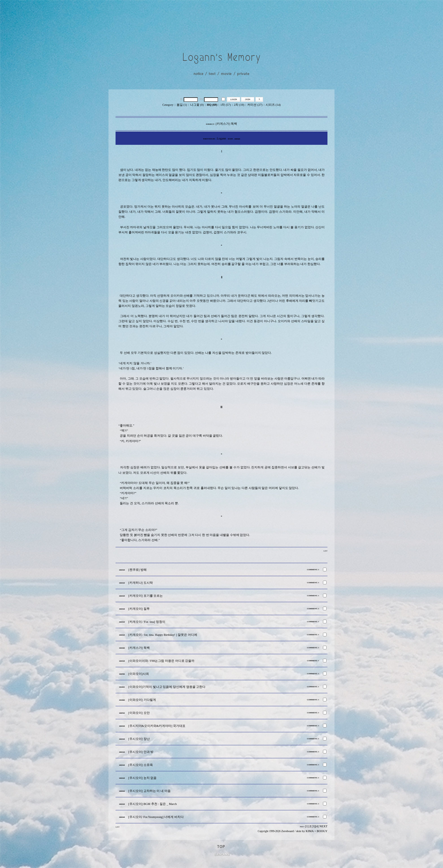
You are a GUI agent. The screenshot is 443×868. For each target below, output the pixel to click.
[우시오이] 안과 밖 (141, 752)
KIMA (310, 831)
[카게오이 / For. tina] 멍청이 (147, 622)
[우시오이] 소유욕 (141, 765)
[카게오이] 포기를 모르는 (146, 596)
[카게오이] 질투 (139, 609)
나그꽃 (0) (197, 105)
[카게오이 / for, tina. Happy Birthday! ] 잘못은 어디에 (163, 635)
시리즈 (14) (273, 105)
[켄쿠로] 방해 (137, 570)
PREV (302, 827)
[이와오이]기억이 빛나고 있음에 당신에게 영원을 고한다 (167, 687)
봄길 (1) (182, 105)
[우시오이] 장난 (139, 739)
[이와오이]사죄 (139, 674)
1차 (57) (226, 105)
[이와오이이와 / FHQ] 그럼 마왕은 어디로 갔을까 (161, 661)
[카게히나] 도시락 (141, 583)
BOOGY (322, 831)
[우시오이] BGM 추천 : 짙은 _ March (152, 804)
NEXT (323, 826)
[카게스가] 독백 (139, 648)
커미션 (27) (255, 105)
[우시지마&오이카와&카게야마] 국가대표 (157, 726)
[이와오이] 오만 (139, 713)
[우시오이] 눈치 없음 (142, 778)
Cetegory (168, 105)
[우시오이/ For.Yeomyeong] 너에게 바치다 (156, 817)
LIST (325, 551)
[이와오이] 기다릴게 (142, 700)
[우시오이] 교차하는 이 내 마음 (149, 791)
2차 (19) (239, 105)
